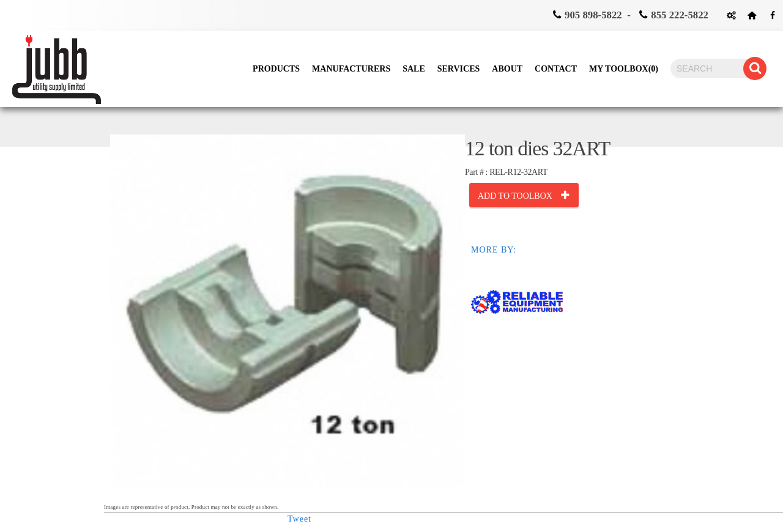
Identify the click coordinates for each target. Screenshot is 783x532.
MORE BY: (494, 250)
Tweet (299, 519)
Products (276, 69)
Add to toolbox (515, 196)
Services (459, 69)
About (507, 69)
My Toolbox (624, 69)
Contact (556, 69)
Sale (414, 69)
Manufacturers (351, 69)
